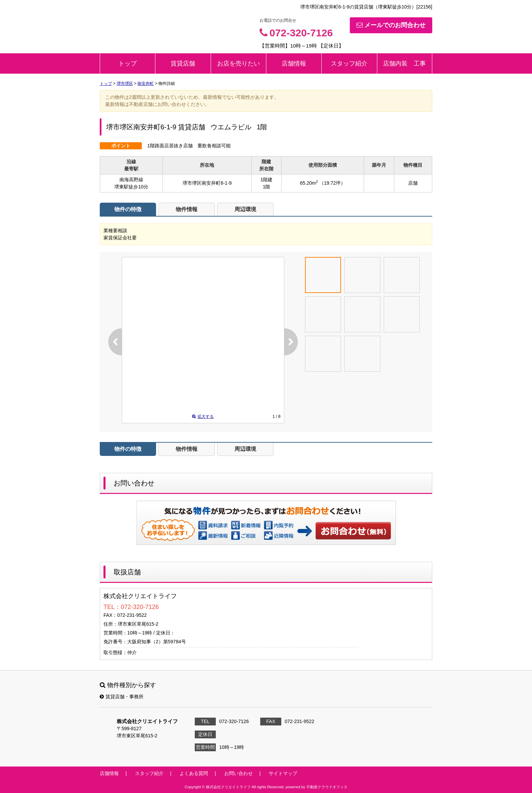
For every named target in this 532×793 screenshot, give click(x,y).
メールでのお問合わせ (391, 25)
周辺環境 (245, 209)
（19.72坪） (332, 183)
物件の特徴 (128, 209)
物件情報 (187, 209)
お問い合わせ (354, 531)
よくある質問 (194, 773)
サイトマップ (283, 773)
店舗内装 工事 (404, 63)
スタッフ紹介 (349, 63)
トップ (128, 63)
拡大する (203, 417)
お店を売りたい (239, 63)
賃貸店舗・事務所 (122, 697)
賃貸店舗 (183, 63)
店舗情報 (294, 63)
